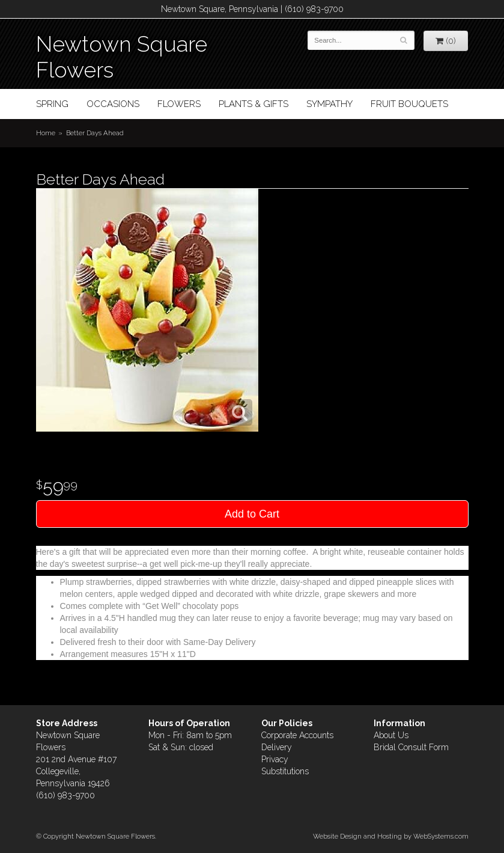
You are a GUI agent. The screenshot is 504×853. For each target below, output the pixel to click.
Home (46, 133)
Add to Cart (252, 514)
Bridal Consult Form (411, 747)
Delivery (277, 747)
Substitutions (285, 771)
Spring (52, 104)
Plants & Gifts (254, 104)
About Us (391, 735)
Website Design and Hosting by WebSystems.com (391, 836)
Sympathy (329, 104)
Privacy (275, 759)
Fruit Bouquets (409, 104)
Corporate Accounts (297, 735)
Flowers (179, 104)
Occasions (113, 104)
